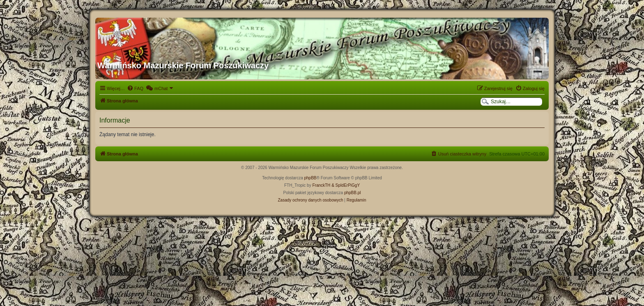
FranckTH (321, 185)
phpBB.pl (353, 193)
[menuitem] (135, 88)
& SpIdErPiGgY (346, 185)
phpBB (310, 178)
